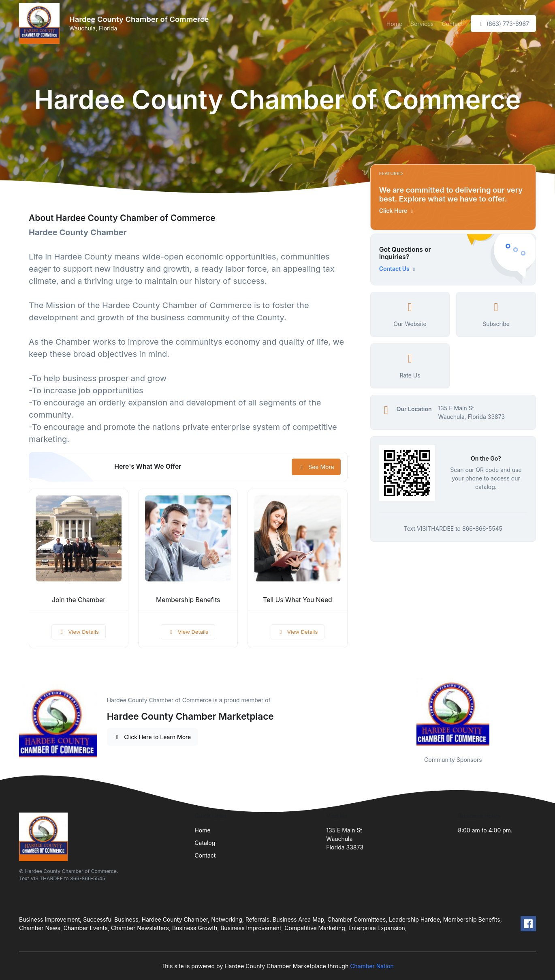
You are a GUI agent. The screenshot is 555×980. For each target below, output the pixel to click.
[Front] (41, 24)
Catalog (205, 843)
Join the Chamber (79, 600)
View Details (79, 632)
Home (394, 24)
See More (316, 467)
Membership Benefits (188, 600)
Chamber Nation (372, 966)
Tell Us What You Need (297, 600)
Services (422, 24)
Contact (452, 24)
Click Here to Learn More (153, 737)
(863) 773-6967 (503, 24)
